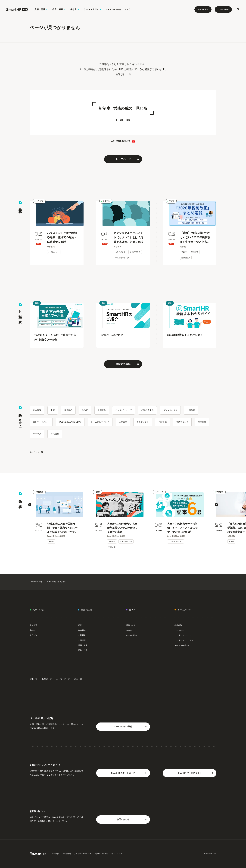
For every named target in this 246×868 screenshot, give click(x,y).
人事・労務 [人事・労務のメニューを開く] (41, 9)
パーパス (37, 434)
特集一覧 (78, 679)
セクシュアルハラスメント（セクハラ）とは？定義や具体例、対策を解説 (128, 238)
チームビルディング (100, 422)
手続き (172, 201)
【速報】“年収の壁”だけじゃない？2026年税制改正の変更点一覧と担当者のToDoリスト (195, 238)
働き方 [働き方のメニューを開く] (75, 9)
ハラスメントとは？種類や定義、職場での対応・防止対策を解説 (62, 238)
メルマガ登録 (223, 9)
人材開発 (82, 635)
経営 (98, 492)
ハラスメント (54, 252)
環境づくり (131, 625)
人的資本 (123, 422)
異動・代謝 (83, 650)
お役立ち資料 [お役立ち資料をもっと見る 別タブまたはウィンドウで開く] (127, 364)
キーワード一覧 (38, 452)
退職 (53, 410)
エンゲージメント (41, 422)
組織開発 (82, 630)
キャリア (160, 492)
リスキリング (182, 422)
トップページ (127, 159)
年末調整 (195, 252)
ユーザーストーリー (183, 635)
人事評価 (82, 640)
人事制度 (191, 410)
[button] (30, 505)
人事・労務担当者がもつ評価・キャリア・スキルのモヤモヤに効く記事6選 (182, 528)
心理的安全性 (135, 252)
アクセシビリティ (101, 854)
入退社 (231, 541)
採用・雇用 (83, 645)
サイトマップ (117, 854)
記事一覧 (34, 679)
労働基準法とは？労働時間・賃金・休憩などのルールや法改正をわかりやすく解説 (62, 528)
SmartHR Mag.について (118, 9)
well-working (131, 635)
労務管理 (40, 492)
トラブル (40, 201)
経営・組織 (86, 610)
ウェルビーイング (122, 258)
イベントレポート (182, 645)
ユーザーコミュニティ (184, 640)
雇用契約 (68, 410)
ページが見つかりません (57, 582)
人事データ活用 (126, 541)
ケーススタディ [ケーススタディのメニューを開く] (93, 9)
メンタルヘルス (170, 410)
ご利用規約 (66, 854)
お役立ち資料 (203, 9)
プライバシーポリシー (83, 854)
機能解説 (178, 625)
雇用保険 (202, 422)
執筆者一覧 (47, 679)
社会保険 (37, 410)
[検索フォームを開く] (238, 9)
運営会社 (55, 854)
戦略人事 (112, 547)
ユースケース (180, 630)
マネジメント (143, 422)
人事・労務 (38, 610)
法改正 (184, 252)
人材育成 (162, 422)
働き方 (132, 610)
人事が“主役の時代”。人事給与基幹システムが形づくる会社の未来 (122, 528)
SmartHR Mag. (37, 582)
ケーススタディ (185, 610)
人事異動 (102, 410)
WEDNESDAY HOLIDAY (70, 422)
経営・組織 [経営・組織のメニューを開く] (59, 9)
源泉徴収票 (186, 258)
